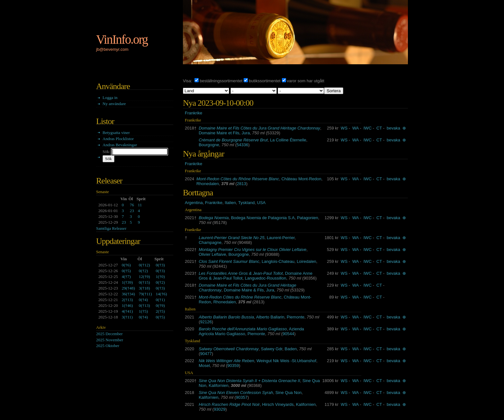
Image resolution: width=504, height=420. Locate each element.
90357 (242, 397)
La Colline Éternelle (288, 140)
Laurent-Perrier (281, 238)
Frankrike (194, 113)
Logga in (110, 98)
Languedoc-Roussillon (266, 278)
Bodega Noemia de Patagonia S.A (263, 218)
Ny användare (114, 104)
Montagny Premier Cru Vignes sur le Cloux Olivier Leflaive (252, 250)
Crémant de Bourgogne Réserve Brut (233, 140)
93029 (220, 409)
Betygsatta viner (116, 133)
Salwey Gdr (272, 349)
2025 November (110, 340)
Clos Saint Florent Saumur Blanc (229, 261)
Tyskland (246, 203)
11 (140, 205)
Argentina (194, 203)
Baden (291, 349)
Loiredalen (306, 261)
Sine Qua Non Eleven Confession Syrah (236, 393)
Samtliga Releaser (111, 228)
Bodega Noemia (214, 218)
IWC (368, 128)
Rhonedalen (208, 184)
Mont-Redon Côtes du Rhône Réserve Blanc (238, 179)
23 (132, 211)
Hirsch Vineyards (278, 404)
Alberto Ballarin (270, 317)
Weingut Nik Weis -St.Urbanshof (286, 361)
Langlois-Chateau (278, 261)
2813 (242, 184)
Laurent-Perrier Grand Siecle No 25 (232, 238)
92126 (206, 322)
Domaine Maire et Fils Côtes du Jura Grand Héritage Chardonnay (259, 128)
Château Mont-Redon (301, 179)
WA (355, 128)
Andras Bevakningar (120, 145)
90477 (206, 354)
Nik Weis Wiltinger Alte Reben (226, 361)
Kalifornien (218, 385)
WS (344, 128)
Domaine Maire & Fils (244, 290)
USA (261, 203)
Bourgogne (209, 145)
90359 (233, 366)
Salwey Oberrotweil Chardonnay (229, 349)
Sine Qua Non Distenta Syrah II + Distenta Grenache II (249, 381)
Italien (230, 203)
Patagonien (308, 218)
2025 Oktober (108, 346)
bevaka (393, 128)
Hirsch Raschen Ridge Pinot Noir (229, 404)
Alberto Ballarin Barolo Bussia (226, 317)
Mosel (204, 366)
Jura (246, 133)
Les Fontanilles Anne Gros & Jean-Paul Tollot (241, 273)
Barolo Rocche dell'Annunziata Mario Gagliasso (243, 329)
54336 (242, 145)
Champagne (210, 242)
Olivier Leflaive (212, 254)
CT (379, 128)
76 (132, 205)
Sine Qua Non (289, 393)
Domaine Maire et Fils (219, 133)
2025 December (109, 334)
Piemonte (296, 317)
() (126, 265)
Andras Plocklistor (118, 139)
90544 (288, 334)
